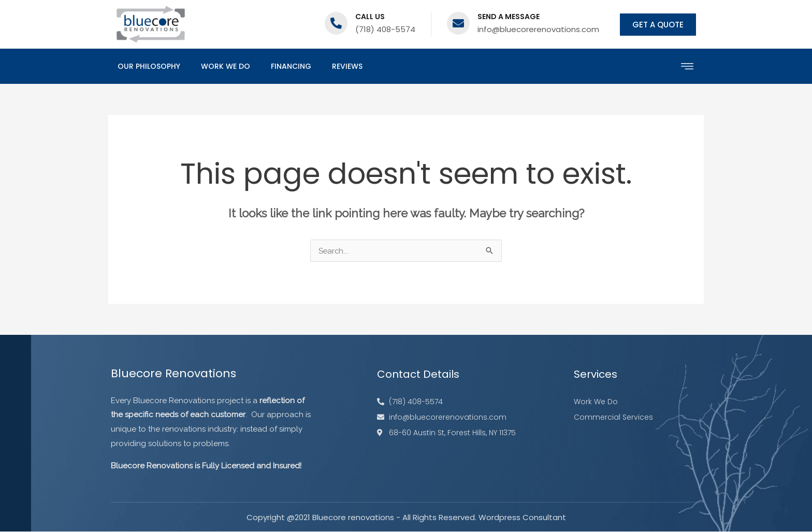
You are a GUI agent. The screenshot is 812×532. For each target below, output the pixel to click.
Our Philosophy (149, 66)
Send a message (509, 17)
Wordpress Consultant (522, 518)
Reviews (347, 66)
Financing (291, 66)
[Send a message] (458, 23)
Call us (370, 17)
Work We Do (226, 66)
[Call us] (336, 23)
